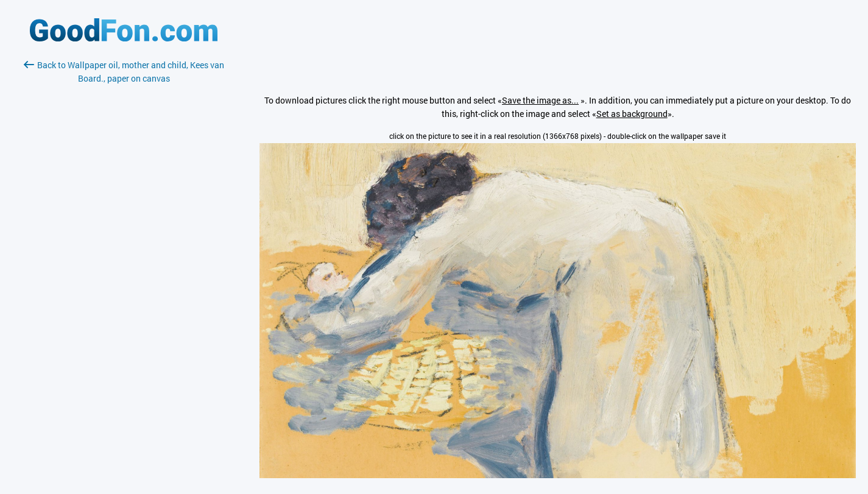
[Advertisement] (124, 230)
